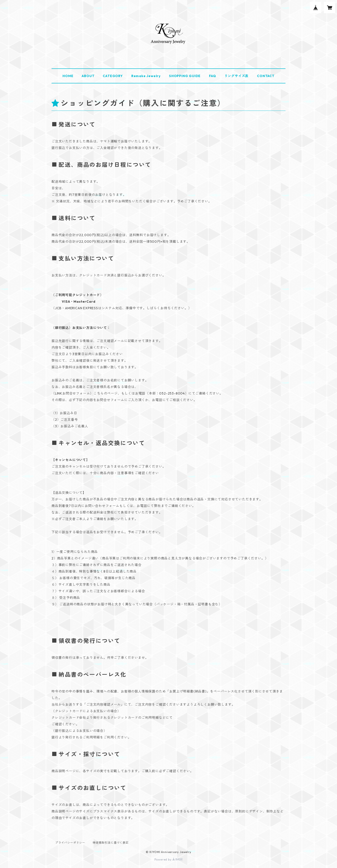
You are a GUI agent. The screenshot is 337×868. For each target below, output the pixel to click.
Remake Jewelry (146, 76)
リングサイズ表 (237, 76)
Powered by (169, 859)
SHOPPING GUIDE (185, 76)
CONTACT (266, 76)
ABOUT (88, 76)
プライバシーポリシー (70, 843)
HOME (68, 76)
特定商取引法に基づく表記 (111, 843)
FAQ (212, 76)
